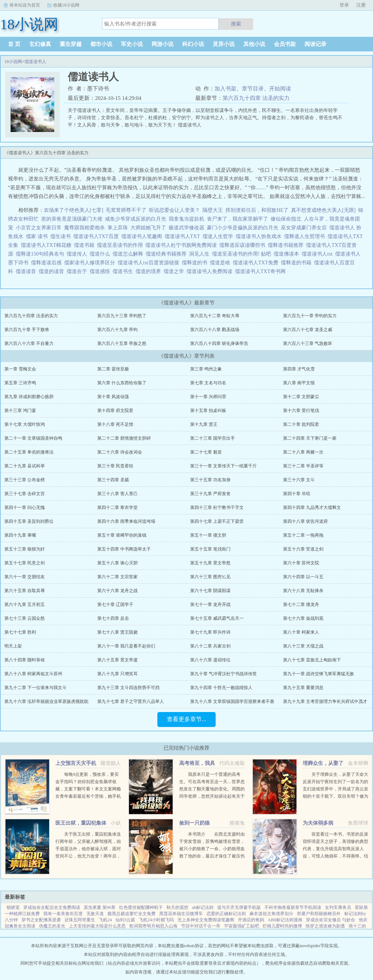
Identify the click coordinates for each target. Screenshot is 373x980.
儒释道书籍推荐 (287, 245)
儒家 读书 (38, 236)
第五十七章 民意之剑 (25, 563)
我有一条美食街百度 (63, 914)
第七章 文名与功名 (208, 383)
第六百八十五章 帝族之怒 (122, 343)
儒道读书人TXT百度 (97, 236)
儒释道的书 (196, 263)
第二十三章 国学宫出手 (213, 438)
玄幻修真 (40, 44)
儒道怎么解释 (129, 254)
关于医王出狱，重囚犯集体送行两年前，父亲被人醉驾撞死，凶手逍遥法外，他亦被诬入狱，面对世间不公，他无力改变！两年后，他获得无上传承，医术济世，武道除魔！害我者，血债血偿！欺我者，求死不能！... (88, 856)
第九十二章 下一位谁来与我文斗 (36, 688)
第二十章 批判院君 (301, 424)
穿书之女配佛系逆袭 (41, 920)
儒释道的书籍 (297, 263)
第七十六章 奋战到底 (303, 618)
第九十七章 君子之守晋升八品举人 (131, 701)
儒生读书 (62, 236)
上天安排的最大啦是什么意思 (97, 926)
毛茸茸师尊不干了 (126, 210)
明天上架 (13, 646)
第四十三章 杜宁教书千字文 (217, 507)
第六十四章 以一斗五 (303, 577)
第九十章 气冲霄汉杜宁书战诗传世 (223, 674)
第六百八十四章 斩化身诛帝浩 (219, 343)
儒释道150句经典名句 (41, 254)
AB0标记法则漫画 (285, 920)
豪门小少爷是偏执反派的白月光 (243, 228)
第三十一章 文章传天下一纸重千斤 (223, 466)
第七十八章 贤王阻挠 (117, 632)
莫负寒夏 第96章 (100, 907)
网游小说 (162, 44)
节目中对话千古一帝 (201, 926)
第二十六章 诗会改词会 (120, 452)
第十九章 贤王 (204, 424)
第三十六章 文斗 (299, 480)
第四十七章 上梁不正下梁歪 (217, 521)
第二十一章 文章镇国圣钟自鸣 (33, 438)
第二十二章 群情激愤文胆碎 (124, 438)
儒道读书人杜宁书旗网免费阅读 (182, 245)
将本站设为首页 (25, 5)
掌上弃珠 (118, 228)
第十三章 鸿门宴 (20, 411)
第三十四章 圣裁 (113, 480)
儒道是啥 (221, 263)
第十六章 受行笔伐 (301, 411)
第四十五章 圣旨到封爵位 (29, 521)
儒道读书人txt (318, 254)
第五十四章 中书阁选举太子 (124, 549)
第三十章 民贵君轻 (115, 466)
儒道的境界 (150, 271)
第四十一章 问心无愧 (25, 507)
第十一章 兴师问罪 (208, 397)
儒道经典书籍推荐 (167, 254)
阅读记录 (315, 44)
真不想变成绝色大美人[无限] (323, 210)
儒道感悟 (101, 271)
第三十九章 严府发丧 (210, 494)
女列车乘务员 (338, 907)
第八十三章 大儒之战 (303, 646)
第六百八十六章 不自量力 (29, 343)
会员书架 (285, 44)
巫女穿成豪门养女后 (304, 228)
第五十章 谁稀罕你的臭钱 (122, 535)
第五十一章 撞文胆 (208, 535)
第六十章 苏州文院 (301, 563)
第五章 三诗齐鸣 (20, 383)
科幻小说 (193, 44)
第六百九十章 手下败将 (27, 330)
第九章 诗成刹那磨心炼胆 (29, 397)
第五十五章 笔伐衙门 (210, 549)
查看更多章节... (186, 719)
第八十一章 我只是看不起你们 (126, 646)
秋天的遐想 (177, 907)
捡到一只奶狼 (195, 823)
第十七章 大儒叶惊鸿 (25, 424)
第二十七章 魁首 (206, 452)
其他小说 (254, 44)
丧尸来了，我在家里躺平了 (237, 219)
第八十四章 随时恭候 (25, 660)
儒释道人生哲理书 (306, 236)
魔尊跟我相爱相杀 (85, 228)
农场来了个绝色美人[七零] (73, 210)
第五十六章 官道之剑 (303, 549)
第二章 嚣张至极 (113, 369)
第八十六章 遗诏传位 (210, 660)
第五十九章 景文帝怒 (210, 563)
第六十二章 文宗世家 (117, 577)
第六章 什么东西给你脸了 (122, 383)
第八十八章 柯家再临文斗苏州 (33, 674)
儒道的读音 (53, 271)
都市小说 (101, 44)
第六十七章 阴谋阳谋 (210, 591)
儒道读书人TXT (184, 236)
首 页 (14, 44)
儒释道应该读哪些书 (244, 245)
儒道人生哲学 (219, 236)
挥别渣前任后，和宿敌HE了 (257, 210)
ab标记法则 (203, 907)
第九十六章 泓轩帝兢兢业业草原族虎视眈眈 (46, 701)
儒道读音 (27, 271)
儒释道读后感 (48, 263)
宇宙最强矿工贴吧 (242, 926)
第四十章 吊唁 (297, 494)
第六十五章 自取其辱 (25, 591)
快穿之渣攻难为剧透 (325, 926)
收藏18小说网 (66, 5)
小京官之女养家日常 (39, 228)
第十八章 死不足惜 (115, 424)
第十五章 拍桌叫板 (208, 411)
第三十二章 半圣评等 (303, 466)
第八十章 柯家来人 (301, 632)
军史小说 (132, 44)
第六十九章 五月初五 (25, 604)
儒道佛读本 (288, 254)
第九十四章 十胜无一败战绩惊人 (221, 688)
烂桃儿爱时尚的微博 (282, 926)
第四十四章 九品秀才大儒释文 (312, 507)
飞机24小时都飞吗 (156, 920)
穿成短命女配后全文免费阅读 (52, 907)
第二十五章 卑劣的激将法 (29, 452)
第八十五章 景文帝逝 (117, 660)
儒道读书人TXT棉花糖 (47, 245)
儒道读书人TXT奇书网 (262, 271)
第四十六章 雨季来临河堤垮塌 (126, 521)
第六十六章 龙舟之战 (117, 591)
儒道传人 (78, 254)
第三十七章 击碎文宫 (25, 494)
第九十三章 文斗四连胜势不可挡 (128, 688)
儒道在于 (78, 271)
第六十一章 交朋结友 (25, 577)
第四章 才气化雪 (299, 369)
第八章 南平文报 (299, 383)
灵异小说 (224, 44)
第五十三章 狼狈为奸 (25, 549)
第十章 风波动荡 (113, 397)
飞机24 (105, 920)
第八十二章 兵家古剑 (210, 646)
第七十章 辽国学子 (115, 604)
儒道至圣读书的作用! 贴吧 (243, 254)
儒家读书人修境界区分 (91, 263)
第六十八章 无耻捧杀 (303, 591)
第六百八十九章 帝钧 (117, 330)
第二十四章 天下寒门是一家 (310, 438)
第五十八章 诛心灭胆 (117, 563)
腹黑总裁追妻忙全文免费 (131, 914)
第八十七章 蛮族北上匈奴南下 (312, 660)
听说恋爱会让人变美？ (174, 210)
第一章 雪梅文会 (20, 369)
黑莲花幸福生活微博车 (181, 914)
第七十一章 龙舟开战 (210, 604)
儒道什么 (101, 254)
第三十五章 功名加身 (210, 480)
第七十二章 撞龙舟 (301, 604)
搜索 (236, 24)
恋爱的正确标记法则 (226, 914)
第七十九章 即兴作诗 (210, 632)
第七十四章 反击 (113, 618)
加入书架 (225, 89)
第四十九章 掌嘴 (20, 535)
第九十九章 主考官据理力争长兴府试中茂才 (325, 701)
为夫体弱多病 (318, 823)
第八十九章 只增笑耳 (117, 674)
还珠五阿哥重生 (80, 920)
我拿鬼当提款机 (186, 219)
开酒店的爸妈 (251, 920)
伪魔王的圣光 (52, 926)
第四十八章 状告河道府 (305, 521)
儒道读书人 (35, 62)
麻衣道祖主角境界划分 (271, 914)
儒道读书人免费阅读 (211, 271)
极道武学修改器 (186, 228)
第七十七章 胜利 (20, 632)
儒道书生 (124, 271)
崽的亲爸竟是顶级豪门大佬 (72, 219)
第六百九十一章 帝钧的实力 (310, 316)
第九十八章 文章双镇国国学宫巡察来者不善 (232, 701)
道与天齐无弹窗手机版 (239, 907)
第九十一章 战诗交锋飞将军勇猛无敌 (319, 674)
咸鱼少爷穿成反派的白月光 (136, 219)
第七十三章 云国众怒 (25, 618)
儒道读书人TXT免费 (257, 263)
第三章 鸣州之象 (206, 369)
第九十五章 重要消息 (303, 688)
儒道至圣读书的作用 (121, 245)
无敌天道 (95, 914)
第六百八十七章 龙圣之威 (308, 330)
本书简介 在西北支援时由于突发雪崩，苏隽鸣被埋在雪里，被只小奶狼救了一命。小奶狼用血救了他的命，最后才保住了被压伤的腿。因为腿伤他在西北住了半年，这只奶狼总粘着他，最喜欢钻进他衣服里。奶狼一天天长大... (212, 856)
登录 (344, 5)
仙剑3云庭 (125, 920)
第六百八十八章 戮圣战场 (215, 330)
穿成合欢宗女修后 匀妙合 (331, 920)
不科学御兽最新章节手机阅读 (293, 907)
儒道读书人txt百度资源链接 (150, 263)
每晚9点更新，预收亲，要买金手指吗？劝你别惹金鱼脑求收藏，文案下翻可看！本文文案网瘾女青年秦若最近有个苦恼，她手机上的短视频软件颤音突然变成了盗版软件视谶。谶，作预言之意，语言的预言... (88, 796)
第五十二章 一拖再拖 (303, 535)
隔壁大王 (213, 210)
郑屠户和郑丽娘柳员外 (319, 914)
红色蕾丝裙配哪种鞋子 (141, 907)
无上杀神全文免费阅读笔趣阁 (206, 920)
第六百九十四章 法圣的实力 (256, 98)
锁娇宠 (13, 907)
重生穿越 (71, 44)
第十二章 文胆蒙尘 (301, 397)
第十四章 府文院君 (115, 411)
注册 (361, 5)
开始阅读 (280, 89)
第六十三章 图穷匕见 (210, 577)
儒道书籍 (85, 245)
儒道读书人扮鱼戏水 (260, 236)
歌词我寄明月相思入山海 (153, 926)
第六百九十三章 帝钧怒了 (122, 316)
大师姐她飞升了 (148, 228)
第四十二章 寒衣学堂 (117, 507)
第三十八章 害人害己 (117, 494)
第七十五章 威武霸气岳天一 (217, 618)
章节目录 (253, 89)
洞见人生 (201, 254)
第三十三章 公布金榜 (25, 480)
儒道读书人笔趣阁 (143, 236)
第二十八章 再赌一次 (303, 452)
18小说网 (13, 62)
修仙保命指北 (286, 219)
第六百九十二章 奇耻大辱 (215, 316)
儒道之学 (175, 271)
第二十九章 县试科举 (25, 466)
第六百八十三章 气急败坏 (308, 343)
